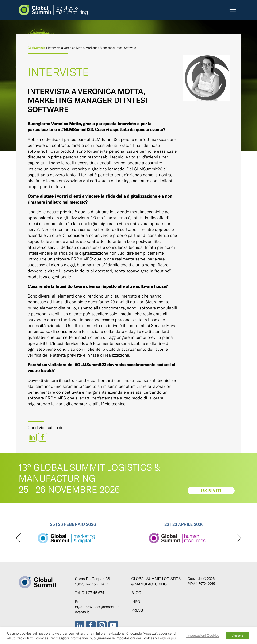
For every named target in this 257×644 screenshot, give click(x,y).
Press (137, 610)
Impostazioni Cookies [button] (203, 635)
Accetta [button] (238, 636)
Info (136, 602)
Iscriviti (211, 491)
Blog (136, 593)
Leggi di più (167, 638)
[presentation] (18, 538)
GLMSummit (36, 48)
